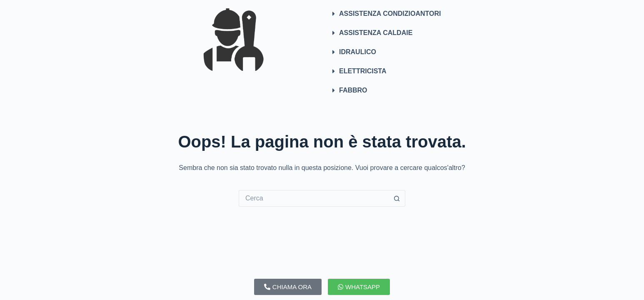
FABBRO (353, 90)
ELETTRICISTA (363, 71)
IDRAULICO (358, 52)
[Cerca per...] (314, 198)
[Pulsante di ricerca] (397, 198)
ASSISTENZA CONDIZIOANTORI (390, 14)
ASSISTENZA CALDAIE (376, 33)
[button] (411, 14)
